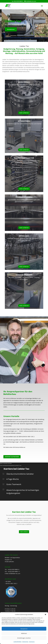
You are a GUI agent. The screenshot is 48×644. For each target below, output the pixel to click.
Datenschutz (25, 642)
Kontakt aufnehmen (12, 457)
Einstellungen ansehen (24, 638)
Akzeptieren (24, 629)
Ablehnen (24, 633)
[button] (45, 614)
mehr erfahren (24, 113)
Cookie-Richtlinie (17, 642)
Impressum (32, 642)
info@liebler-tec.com (15, 574)
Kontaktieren (11, 29)
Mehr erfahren (24, 532)
